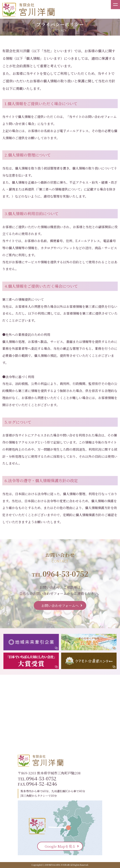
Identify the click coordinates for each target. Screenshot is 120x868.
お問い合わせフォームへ (60, 605)
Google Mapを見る (60, 846)
